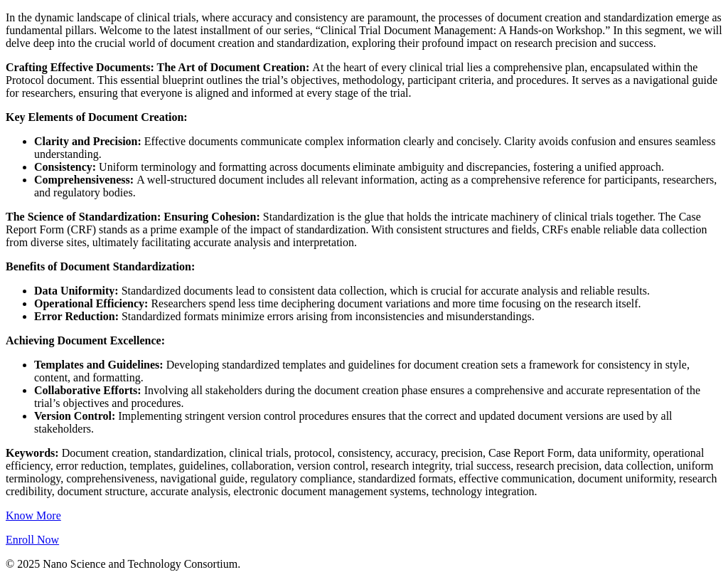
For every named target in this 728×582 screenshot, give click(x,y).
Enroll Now (32, 540)
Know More (33, 515)
